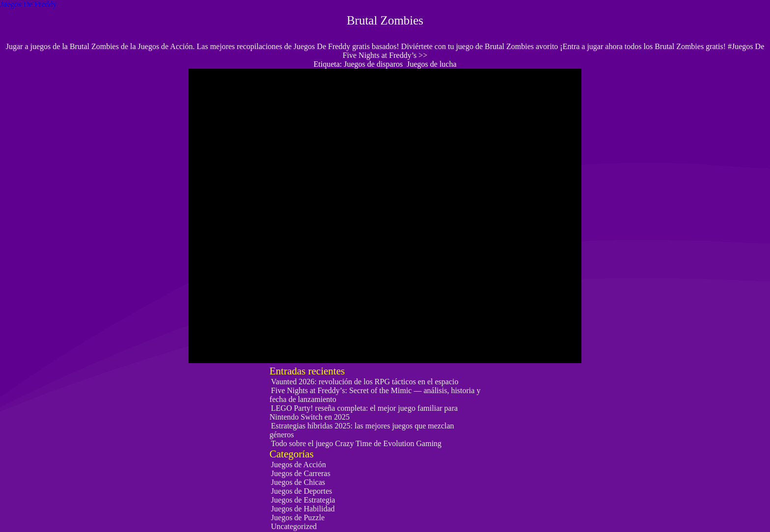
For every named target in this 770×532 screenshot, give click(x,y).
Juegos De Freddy (28, 4)
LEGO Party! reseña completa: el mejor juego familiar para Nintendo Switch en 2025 (364, 412)
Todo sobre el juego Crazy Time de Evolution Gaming (356, 443)
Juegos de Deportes (302, 491)
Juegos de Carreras (301, 473)
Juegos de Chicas (298, 482)
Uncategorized (294, 526)
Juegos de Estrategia (303, 500)
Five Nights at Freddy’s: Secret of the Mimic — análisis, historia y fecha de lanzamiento (375, 395)
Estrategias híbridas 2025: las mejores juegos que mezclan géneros (362, 430)
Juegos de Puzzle (298, 518)
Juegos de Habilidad (303, 509)
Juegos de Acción (299, 465)
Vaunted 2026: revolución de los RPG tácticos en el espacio (365, 382)
